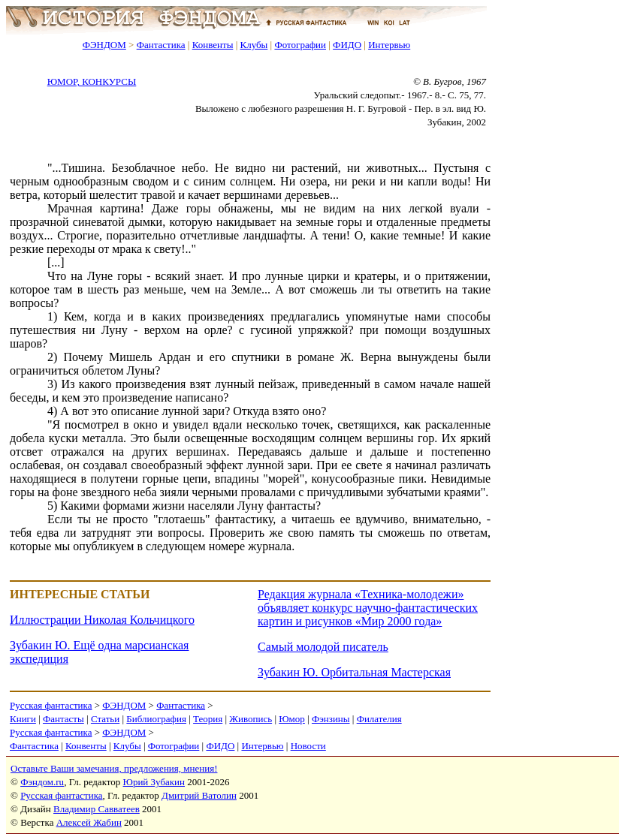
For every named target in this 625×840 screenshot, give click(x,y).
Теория (208, 719)
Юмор (292, 719)
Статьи (105, 719)
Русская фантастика (51, 705)
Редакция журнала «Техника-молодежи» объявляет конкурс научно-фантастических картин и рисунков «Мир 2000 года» (368, 608)
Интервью (389, 45)
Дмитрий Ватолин (199, 795)
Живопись (251, 719)
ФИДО (347, 45)
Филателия (379, 719)
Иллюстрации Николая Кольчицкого (102, 620)
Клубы (254, 45)
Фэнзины (331, 719)
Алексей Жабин (89, 822)
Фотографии (300, 45)
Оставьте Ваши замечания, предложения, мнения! (114, 768)
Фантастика (161, 45)
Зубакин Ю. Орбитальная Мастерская (354, 672)
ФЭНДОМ (104, 45)
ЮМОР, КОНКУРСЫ (92, 81)
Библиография (156, 719)
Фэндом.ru (42, 782)
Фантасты (63, 719)
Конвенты (213, 45)
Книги (23, 719)
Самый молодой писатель (323, 647)
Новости (308, 746)
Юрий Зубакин (154, 782)
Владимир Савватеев (97, 809)
